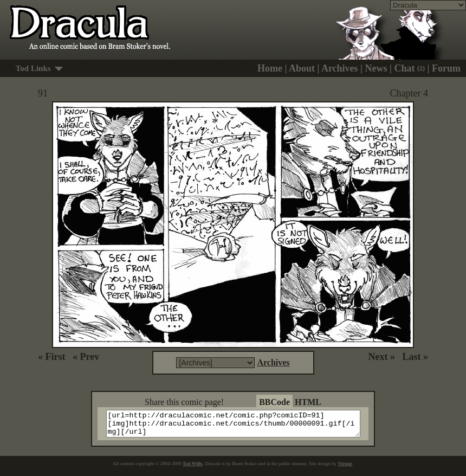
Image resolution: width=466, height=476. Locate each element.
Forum (446, 68)
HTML (308, 402)
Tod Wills (193, 468)
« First (51, 357)
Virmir (345, 468)
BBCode (274, 402)
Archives (340, 68)
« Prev (86, 357)
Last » (415, 357)
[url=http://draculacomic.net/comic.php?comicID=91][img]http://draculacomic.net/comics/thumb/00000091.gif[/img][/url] (240, 426)
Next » (382, 357)
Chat (410, 68)
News (376, 68)
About (302, 68)
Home (270, 68)
